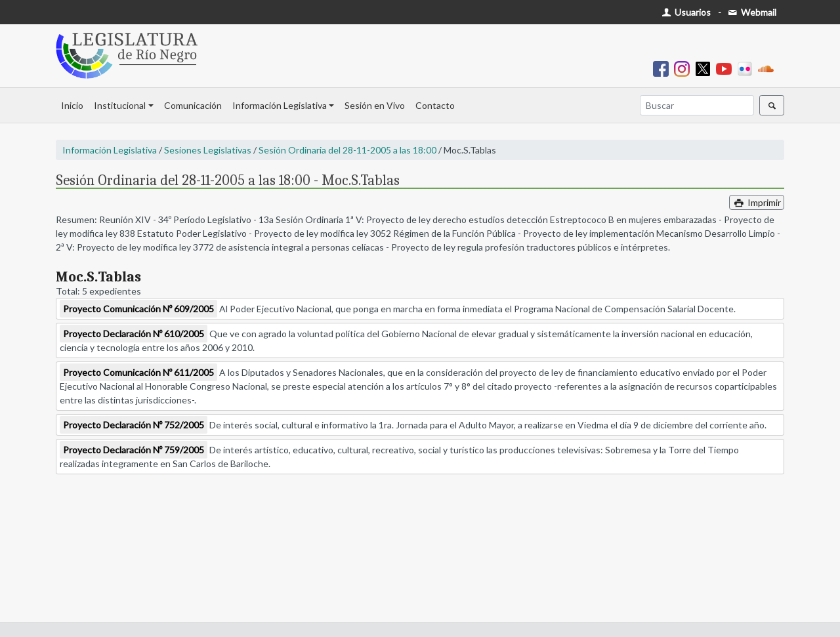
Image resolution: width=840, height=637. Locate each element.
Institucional (120, 105)
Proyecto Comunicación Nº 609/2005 (138, 309)
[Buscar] (697, 105)
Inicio (72, 105)
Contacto (435, 105)
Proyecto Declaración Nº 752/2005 (134, 425)
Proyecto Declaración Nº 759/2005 (134, 450)
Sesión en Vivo (375, 105)
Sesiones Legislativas (208, 150)
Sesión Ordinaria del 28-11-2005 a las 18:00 (347, 150)
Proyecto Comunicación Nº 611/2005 (138, 372)
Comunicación (193, 105)
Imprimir (757, 202)
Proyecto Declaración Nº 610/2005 (134, 334)
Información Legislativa (280, 105)
